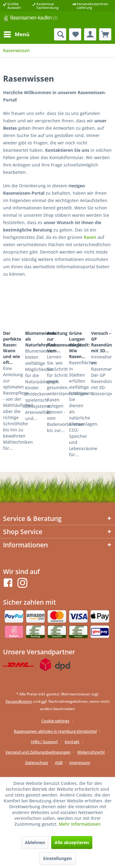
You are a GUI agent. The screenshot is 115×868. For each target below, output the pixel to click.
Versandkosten (19, 701)
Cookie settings (55, 721)
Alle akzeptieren (72, 842)
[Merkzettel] (75, 34)
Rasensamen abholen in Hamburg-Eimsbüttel (55, 731)
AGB (59, 763)
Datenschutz (37, 763)
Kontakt (72, 742)
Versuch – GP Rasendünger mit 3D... (102, 342)
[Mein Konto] (90, 34)
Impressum (80, 763)
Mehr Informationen (80, 824)
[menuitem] (16, 34)
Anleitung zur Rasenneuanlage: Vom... (57, 342)
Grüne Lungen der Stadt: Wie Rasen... (79, 345)
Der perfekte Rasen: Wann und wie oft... (12, 348)
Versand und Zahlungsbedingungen (38, 752)
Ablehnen (35, 842)
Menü (17, 34)
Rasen (90, 237)
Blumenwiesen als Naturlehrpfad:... (36, 339)
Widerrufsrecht (91, 752)
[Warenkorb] (105, 34)
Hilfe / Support (44, 742)
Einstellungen (57, 858)
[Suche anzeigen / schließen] (60, 34)
